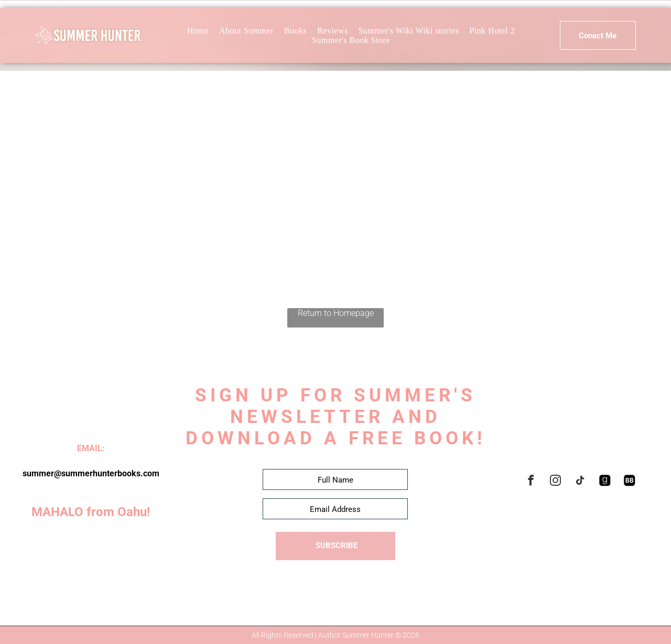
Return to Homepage (336, 313)
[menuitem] (198, 31)
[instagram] (556, 482)
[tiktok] (580, 482)
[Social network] (605, 482)
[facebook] (531, 482)
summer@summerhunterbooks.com (91, 473)
